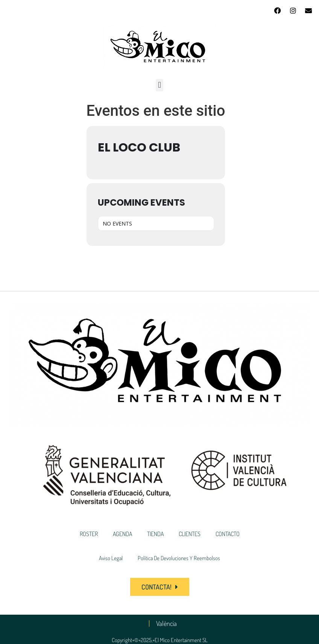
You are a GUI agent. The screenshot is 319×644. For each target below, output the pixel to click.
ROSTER (89, 534)
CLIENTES (190, 534)
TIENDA (155, 534)
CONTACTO (228, 534)
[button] (159, 85)
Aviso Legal (111, 558)
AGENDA (122, 534)
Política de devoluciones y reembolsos (179, 558)
